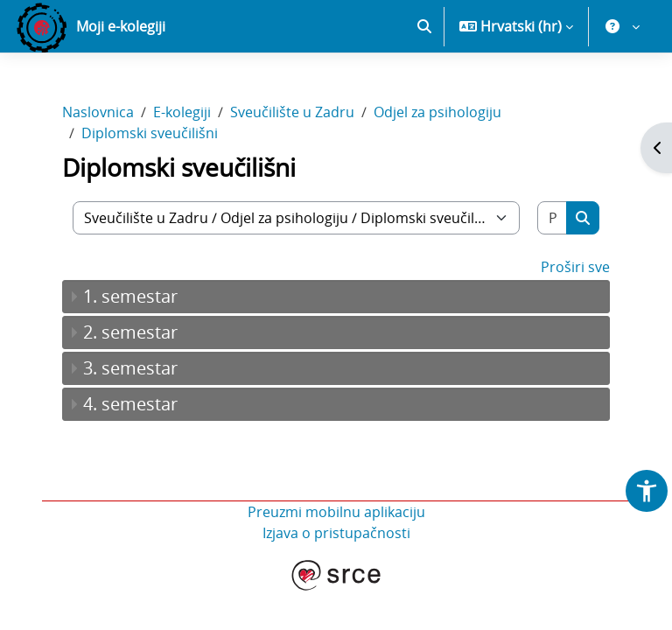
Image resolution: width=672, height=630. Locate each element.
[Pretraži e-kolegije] (553, 218)
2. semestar (130, 332)
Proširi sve (575, 267)
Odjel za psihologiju (437, 112)
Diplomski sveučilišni (150, 133)
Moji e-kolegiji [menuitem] (121, 26)
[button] (424, 26)
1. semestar (130, 296)
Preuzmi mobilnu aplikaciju (336, 512)
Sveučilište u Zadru (292, 112)
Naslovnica (98, 112)
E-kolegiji (182, 112)
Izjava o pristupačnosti (336, 533)
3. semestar (130, 368)
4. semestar (130, 404)
